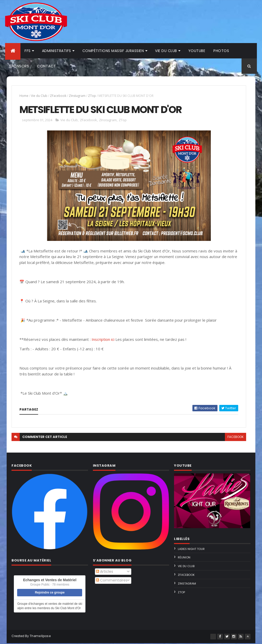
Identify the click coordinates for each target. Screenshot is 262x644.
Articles (105, 572)
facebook (235, 438)
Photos (221, 51)
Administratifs (57, 51)
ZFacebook (58, 96)
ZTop (92, 96)
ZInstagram (77, 96)
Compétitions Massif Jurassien (113, 51)
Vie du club (166, 51)
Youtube (197, 51)
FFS (28, 51)
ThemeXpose (40, 637)
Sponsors (19, 66)
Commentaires (112, 581)
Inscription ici (103, 340)
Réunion (184, 558)
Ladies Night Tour (191, 550)
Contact (47, 66)
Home (24, 96)
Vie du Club (39, 96)
